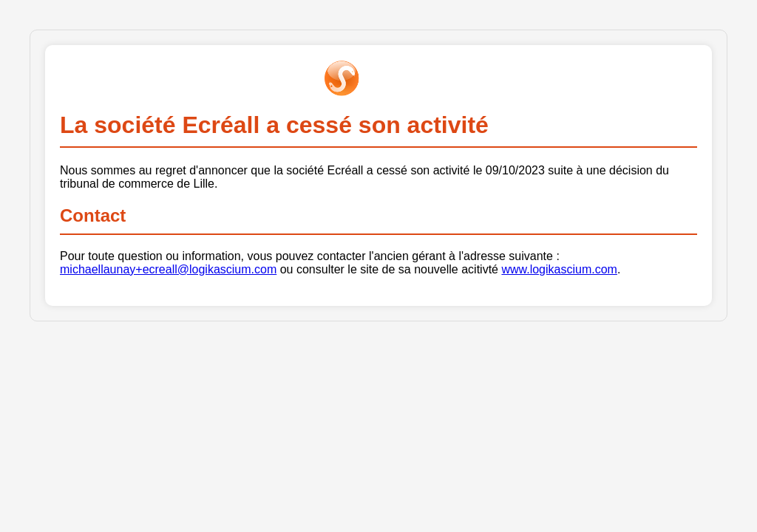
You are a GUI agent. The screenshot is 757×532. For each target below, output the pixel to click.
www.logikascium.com (559, 269)
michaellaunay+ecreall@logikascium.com (168, 269)
